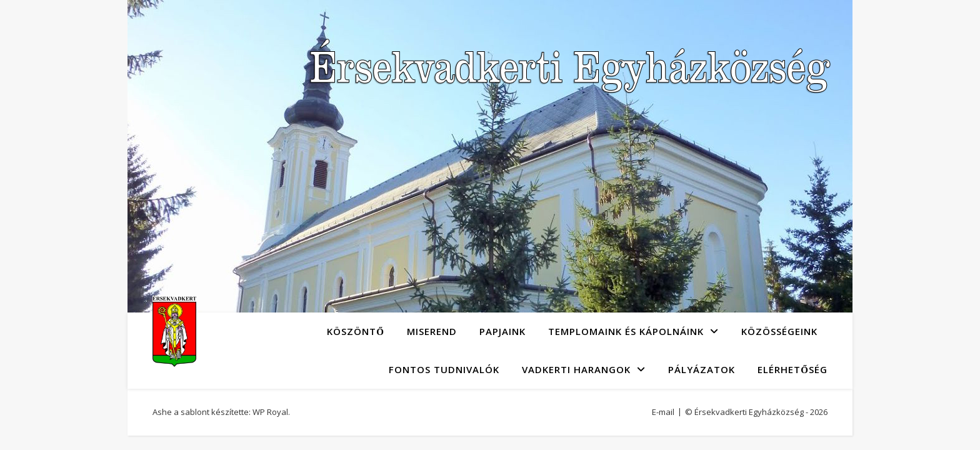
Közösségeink (779, 331)
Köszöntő (356, 331)
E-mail (663, 412)
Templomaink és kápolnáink (626, 331)
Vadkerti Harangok (576, 369)
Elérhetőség (792, 369)
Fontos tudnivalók (444, 369)
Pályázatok (702, 369)
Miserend (432, 331)
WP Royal (270, 412)
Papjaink (502, 331)
